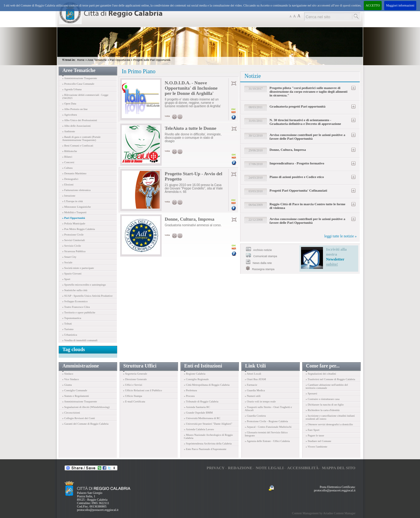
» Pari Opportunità (74, 218)
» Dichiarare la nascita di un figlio (325, 405)
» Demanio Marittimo (74, 173)
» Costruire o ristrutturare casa (322, 399)
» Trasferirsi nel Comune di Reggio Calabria (330, 379)
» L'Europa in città (72, 201)
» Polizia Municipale (74, 223)
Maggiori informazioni (400, 5)
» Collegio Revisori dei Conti (78, 418)
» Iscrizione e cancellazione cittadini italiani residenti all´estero (330, 417)
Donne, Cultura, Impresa (190, 219)
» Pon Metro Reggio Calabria (78, 229)
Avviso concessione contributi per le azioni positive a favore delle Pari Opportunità (307, 137)
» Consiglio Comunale (75, 390)
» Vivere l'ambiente (316, 447)
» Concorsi (68, 162)
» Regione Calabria (195, 374)
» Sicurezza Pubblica (74, 251)
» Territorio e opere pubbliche (79, 312)
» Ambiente (69, 131)
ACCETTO (373, 5)
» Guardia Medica (255, 390)
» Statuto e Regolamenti (76, 396)
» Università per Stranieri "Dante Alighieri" (208, 424)
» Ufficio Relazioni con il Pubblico (142, 390)
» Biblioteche (70, 151)
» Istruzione (69, 196)
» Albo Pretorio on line (75, 109)
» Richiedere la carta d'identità (323, 410)
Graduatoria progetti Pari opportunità (297, 106)
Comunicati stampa (262, 255)
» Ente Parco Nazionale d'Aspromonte (205, 449)
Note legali (270, 468)
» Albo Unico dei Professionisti (80, 120)
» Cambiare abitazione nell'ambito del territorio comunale (327, 386)
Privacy (215, 468)
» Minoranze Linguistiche (76, 207)
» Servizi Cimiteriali (74, 240)
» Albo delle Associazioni (76, 126)
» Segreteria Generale (135, 374)
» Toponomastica (72, 318)
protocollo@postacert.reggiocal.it (98, 510)
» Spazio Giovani (72, 274)
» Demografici (70, 179)
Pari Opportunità (120, 60)
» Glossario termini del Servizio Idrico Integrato (266, 434)
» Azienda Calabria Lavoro (199, 429)
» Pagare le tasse (315, 435)
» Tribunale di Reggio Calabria (201, 401)
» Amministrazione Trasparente (80, 78)
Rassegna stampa (260, 268)
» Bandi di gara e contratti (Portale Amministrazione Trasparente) (81, 138)
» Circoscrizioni (71, 413)
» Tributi (67, 324)
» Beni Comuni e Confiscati (78, 146)
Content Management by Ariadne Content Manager (324, 513)
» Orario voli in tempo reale (260, 401)
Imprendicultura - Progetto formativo (297, 163)
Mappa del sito (339, 468)
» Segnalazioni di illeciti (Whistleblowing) (86, 407)
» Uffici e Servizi (133, 385)
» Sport (66, 279)
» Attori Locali (253, 374)
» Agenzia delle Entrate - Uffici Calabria (267, 441)
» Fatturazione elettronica (76, 190)
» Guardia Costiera (255, 416)
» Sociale (67, 262)
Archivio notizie (259, 249)
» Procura (189, 396)
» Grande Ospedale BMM (198, 413)
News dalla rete (259, 262)
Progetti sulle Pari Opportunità (152, 60)
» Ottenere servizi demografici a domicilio (329, 424)
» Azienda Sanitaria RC (197, 407)
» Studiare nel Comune (318, 441)
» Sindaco (68, 374)
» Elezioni (68, 185)
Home (81, 60)
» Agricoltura (70, 115)
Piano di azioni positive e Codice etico (297, 177)
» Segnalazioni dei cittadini (321, 374)
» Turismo (68, 329)
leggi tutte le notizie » (340, 236)
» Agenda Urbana (72, 89)
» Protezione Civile (73, 235)
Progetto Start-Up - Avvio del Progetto (193, 176)
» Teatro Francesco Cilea (76, 307)
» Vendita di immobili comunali (80, 340)
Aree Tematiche (97, 60)
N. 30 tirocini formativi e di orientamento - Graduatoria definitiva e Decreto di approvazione (305, 122)
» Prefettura (190, 390)
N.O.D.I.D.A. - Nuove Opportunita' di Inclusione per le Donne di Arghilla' (191, 88)
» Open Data (69, 104)
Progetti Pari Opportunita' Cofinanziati (298, 190)
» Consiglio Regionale (196, 379)
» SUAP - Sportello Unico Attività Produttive (87, 296)
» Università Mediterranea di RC (202, 418)
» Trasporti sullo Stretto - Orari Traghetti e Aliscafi (268, 409)
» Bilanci (67, 157)
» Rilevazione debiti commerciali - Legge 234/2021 (85, 96)
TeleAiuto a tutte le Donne (191, 128)
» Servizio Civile (72, 246)
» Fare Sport (313, 430)
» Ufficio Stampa (133, 396)
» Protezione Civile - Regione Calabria (266, 421)
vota (167, 116)
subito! (332, 264)
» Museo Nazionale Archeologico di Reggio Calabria (208, 436)
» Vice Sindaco (70, 379)
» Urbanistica (70, 335)
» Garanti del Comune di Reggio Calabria (85, 424)
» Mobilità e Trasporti (74, 212)
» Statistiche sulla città (75, 290)
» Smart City (69, 257)
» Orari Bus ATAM (255, 379)
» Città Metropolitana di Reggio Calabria (207, 385)
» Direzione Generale (135, 379)
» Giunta (67, 385)
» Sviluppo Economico (75, 301)
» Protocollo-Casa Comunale (78, 84)
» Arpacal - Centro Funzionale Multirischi (268, 427)
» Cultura (67, 168)
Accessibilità (303, 468)
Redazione (240, 468)
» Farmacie (251, 385)
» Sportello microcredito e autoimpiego (84, 285)
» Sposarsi (311, 393)
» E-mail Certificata (134, 401)
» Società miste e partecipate (78, 268)
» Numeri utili (253, 396)
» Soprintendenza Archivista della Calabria (208, 444)
